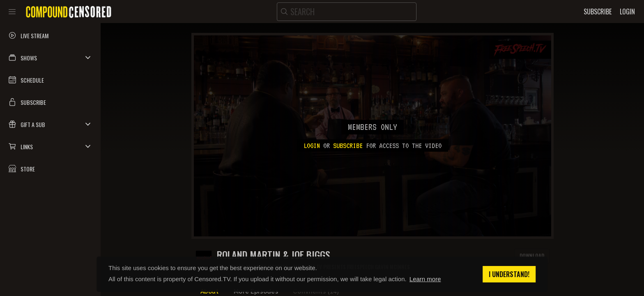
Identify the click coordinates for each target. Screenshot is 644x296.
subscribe (348, 146)
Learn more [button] (425, 279)
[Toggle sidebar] (12, 12)
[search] (347, 12)
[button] (50, 58)
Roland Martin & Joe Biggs (274, 255)
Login (312, 146)
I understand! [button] (509, 274)
